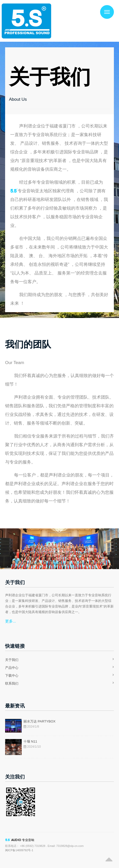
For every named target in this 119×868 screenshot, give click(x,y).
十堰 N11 (30, 741)
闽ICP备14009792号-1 (19, 850)
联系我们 (12, 683)
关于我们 (12, 660)
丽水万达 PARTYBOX (39, 721)
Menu (105, 9)
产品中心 (12, 668)
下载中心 (12, 676)
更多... (11, 621)
